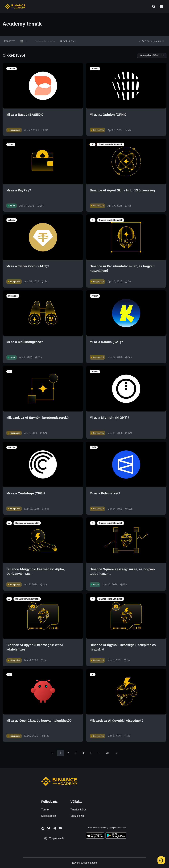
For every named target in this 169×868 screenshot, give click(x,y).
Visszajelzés (78, 816)
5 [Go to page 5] (91, 753)
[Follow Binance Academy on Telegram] (54, 828)
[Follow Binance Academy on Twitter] (49, 828)
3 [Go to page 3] (76, 753)
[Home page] (15, 6)
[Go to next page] (116, 753)
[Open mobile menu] (161, 6)
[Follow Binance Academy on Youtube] (60, 828)
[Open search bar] (153, 6)
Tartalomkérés (78, 810)
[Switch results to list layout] (27, 41)
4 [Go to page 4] (83, 753)
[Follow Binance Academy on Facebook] (43, 828)
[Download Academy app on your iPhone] (95, 836)
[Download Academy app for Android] (116, 836)
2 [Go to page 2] (68, 753)
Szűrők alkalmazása (45, 41)
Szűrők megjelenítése (151, 41)
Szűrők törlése (67, 41)
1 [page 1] (61, 753)
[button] (161, 6)
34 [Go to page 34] (108, 753)
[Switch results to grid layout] (22, 41)
